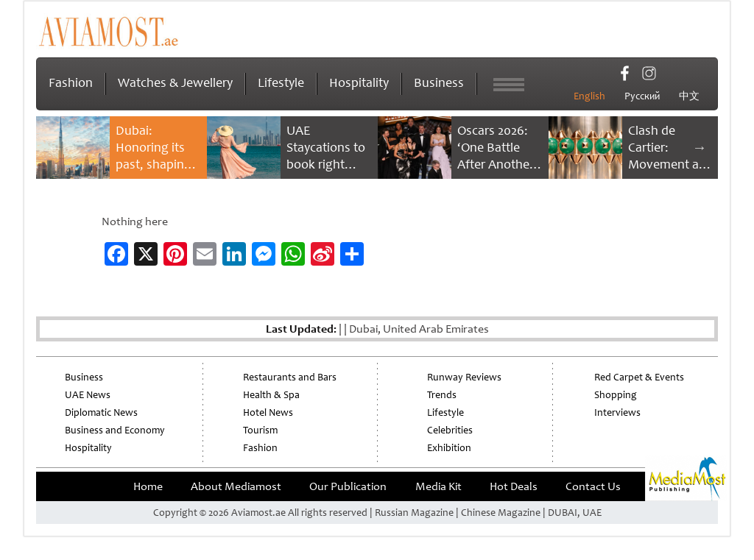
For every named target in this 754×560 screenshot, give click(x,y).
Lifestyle (281, 82)
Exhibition (449, 448)
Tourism (260, 430)
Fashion (71, 82)
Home (148, 486)
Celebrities (450, 430)
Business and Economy (115, 430)
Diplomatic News (101, 412)
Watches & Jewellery (175, 82)
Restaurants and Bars (290, 377)
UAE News (88, 395)
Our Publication (348, 486)
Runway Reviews (464, 377)
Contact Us (593, 486)
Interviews (617, 412)
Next (700, 147)
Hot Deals (514, 486)
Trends (442, 395)
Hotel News (268, 412)
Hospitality (359, 82)
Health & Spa (271, 395)
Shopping (616, 395)
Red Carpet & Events (639, 377)
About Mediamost (236, 486)
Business (439, 82)
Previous (54, 147)
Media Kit (438, 486)
